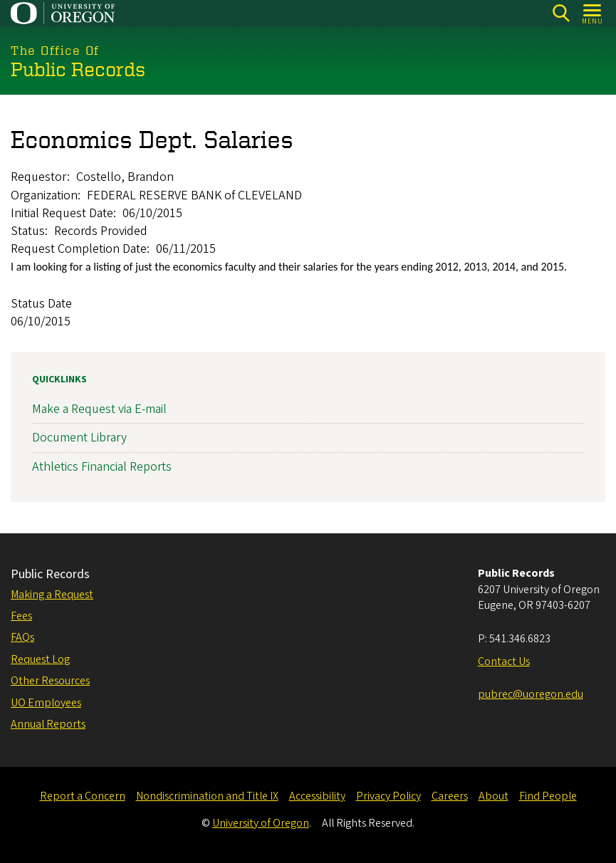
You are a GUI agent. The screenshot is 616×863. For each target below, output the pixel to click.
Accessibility (317, 796)
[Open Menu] (593, 13)
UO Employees (46, 703)
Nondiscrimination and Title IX (207, 796)
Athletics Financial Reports (102, 466)
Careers (450, 796)
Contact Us (504, 661)
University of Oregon (261, 823)
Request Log (40, 659)
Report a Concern (83, 796)
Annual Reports (48, 724)
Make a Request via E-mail (99, 409)
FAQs (22, 637)
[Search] (561, 13)
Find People (548, 796)
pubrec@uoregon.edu (531, 694)
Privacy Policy (388, 796)
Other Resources (50, 681)
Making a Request (52, 595)
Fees (21, 616)
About (494, 796)
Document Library (79, 438)
